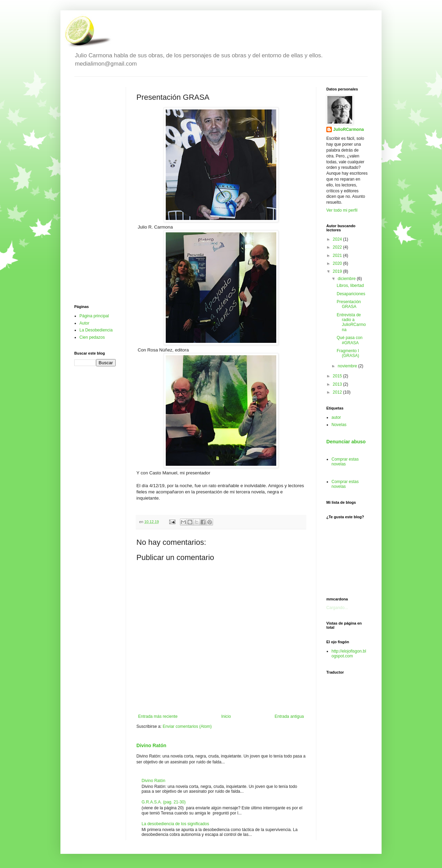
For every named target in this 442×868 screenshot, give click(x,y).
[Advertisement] (95, 191)
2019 (338, 271)
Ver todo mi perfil (342, 210)
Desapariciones (351, 294)
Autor (84, 323)
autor (336, 417)
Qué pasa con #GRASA (350, 340)
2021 (338, 255)
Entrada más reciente (158, 716)
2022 (338, 247)
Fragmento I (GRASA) (348, 353)
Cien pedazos (92, 337)
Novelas (339, 425)
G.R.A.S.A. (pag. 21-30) (164, 802)
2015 (338, 376)
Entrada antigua (289, 716)
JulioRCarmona (349, 129)
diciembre (347, 279)
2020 (338, 263)
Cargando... (337, 608)
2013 (338, 384)
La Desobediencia (96, 330)
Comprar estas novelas (345, 462)
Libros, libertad (350, 286)
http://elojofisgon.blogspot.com (349, 654)
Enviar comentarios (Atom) (187, 726)
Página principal (94, 316)
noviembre (348, 366)
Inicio (226, 716)
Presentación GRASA (349, 304)
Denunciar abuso (346, 442)
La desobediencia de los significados (175, 824)
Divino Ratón (151, 745)
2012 (338, 392)
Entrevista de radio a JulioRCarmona (351, 322)
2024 (338, 239)
